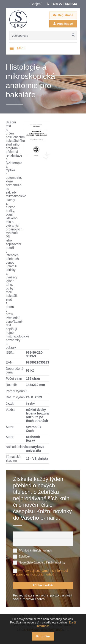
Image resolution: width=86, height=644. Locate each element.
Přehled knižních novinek (35, 550)
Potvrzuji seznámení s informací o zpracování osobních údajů (40, 572)
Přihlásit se (65, 24)
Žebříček (25, 556)
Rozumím (43, 636)
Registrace (66, 15)
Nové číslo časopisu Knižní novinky (42, 562)
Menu (21, 48)
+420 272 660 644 (64, 4)
